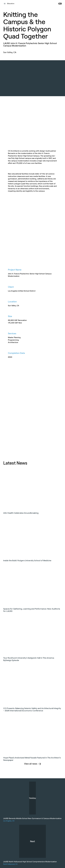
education (11, 4)
